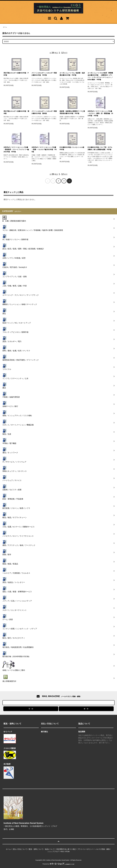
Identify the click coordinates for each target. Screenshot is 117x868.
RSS (62, 852)
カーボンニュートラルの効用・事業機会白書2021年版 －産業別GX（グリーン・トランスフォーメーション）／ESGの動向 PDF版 (100, 76)
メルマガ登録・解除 (102, 849)
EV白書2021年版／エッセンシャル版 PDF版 (73, 148)
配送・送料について (36, 849)
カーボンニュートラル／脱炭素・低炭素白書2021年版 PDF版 (72, 74)
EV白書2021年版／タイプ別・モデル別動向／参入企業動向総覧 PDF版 (100, 148)
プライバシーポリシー (85, 849)
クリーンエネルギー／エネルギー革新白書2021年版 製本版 (44, 112)
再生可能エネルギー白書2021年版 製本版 (16, 112)
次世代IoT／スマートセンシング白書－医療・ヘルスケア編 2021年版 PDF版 (44, 150)
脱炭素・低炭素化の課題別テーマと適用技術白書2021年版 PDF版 (72, 112)
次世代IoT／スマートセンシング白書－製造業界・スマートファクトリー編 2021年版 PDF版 (16, 150)
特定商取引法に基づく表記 (66, 849)
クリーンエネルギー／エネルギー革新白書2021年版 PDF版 (44, 74)
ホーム (5, 27)
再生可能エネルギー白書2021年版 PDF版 (16, 74)
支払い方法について (20, 849)
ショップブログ (53, 852)
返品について (50, 849)
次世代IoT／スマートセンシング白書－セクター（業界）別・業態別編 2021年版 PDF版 (100, 113)
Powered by (58, 864)
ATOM (67, 852)
